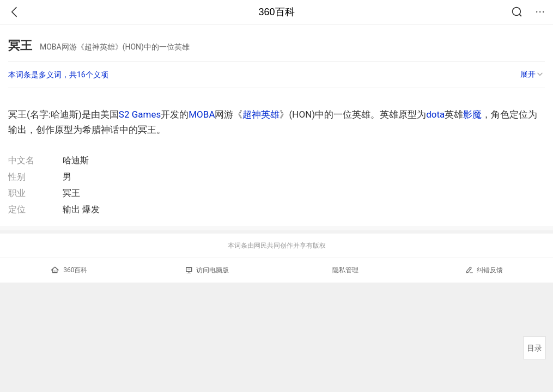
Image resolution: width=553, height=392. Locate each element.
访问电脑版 (207, 270)
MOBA (202, 114)
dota (435, 114)
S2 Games (140, 114)
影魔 (472, 114)
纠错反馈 (484, 270)
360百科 (276, 12)
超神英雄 (261, 114)
